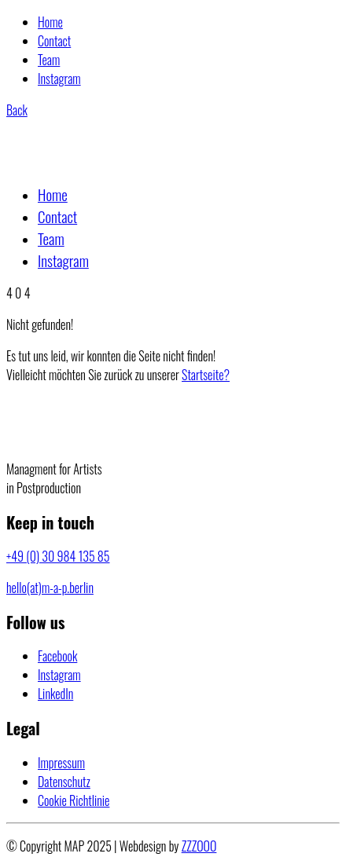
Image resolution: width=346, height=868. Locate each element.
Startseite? (206, 375)
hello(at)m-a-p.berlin (50, 588)
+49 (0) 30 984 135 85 (58, 556)
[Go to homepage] (83, 161)
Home (50, 22)
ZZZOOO (199, 846)
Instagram (59, 79)
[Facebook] (57, 656)
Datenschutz (64, 782)
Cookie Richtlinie (74, 800)
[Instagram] (59, 675)
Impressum (61, 763)
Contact (54, 41)
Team (49, 60)
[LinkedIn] (55, 694)
